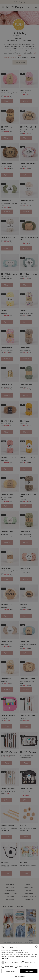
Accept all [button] (29, 971)
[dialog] (19, 962)
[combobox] (36, 947)
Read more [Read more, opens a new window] (5, 958)
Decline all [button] (10, 971)
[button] (19, 976)
